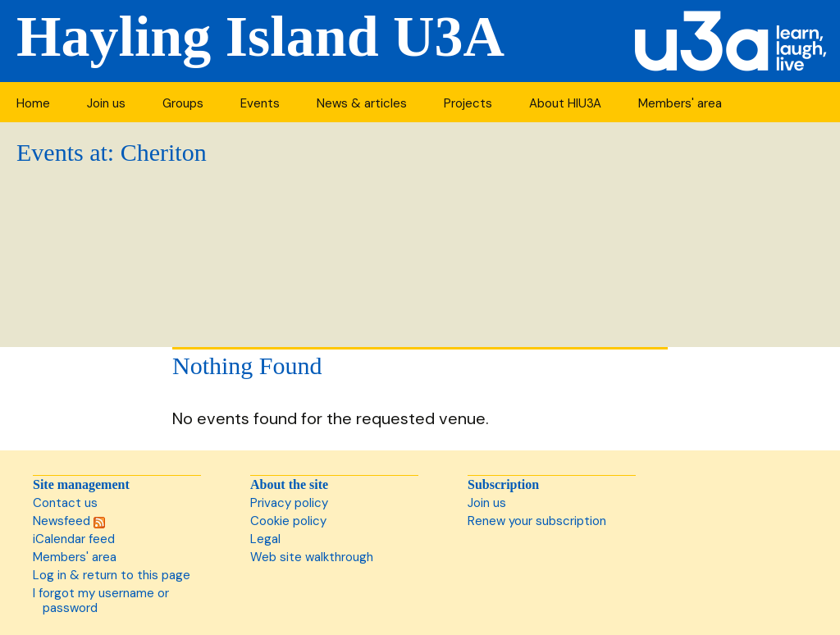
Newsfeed (69, 521)
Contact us (65, 503)
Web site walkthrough (312, 557)
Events (260, 103)
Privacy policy (289, 503)
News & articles (362, 103)
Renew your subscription (537, 521)
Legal (265, 539)
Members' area (680, 103)
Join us (106, 103)
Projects (468, 103)
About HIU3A (565, 103)
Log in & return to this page (112, 575)
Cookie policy (288, 521)
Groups (183, 103)
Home (33, 103)
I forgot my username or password (101, 601)
